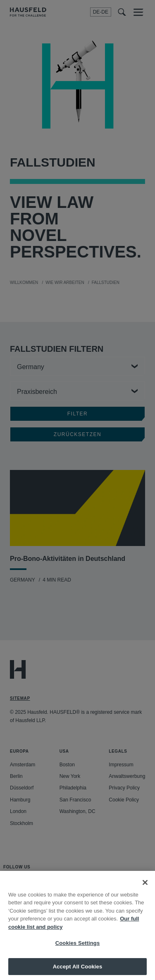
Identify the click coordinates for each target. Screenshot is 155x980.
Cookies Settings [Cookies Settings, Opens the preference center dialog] (78, 952)
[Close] (145, 891)
